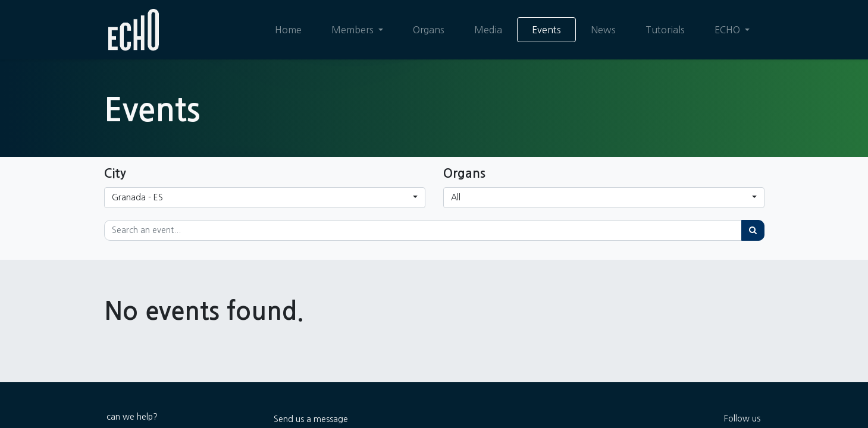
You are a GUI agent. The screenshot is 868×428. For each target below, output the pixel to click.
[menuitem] (288, 30)
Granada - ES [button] (137, 197)
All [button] (456, 197)
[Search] (753, 230)
